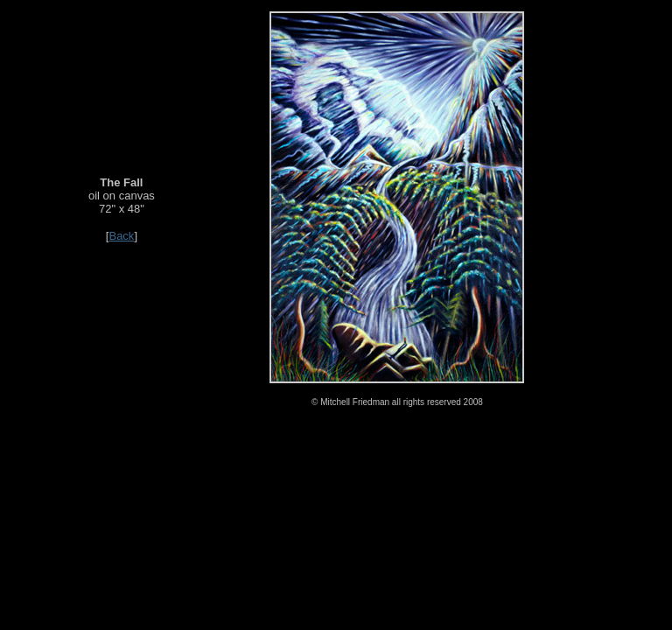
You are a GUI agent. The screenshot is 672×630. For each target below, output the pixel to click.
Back (121, 236)
